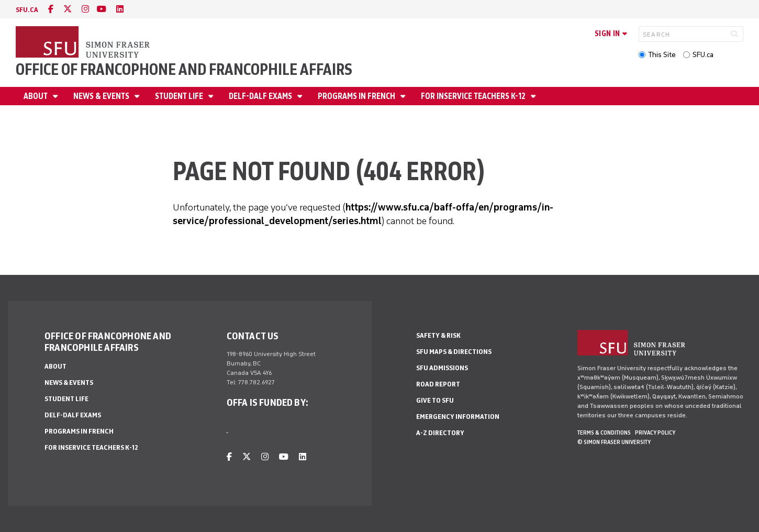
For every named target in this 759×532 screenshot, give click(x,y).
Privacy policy (655, 433)
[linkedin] (120, 9)
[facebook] (51, 9)
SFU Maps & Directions (454, 352)
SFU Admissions (442, 368)
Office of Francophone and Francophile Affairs (184, 69)
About (36, 96)
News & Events (102, 96)
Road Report (438, 384)
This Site (662, 55)
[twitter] (68, 9)
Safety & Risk (438, 335)
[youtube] (102, 9)
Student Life (180, 96)
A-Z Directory (440, 433)
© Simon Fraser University (614, 442)
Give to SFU (435, 400)
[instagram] (85, 9)
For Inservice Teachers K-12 (474, 96)
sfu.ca (27, 10)
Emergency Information (458, 417)
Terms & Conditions (604, 433)
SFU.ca (703, 55)
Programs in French (357, 96)
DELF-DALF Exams (261, 96)
